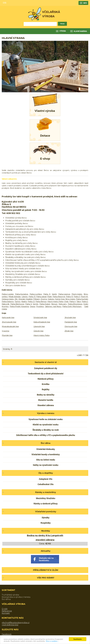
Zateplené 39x (46, 479)
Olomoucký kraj (71, 326)
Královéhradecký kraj (42, 322)
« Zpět (79, 355)
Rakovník (6, 304)
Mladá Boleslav (15, 297)
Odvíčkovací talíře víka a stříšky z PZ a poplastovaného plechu (46, 435)
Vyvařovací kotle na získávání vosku (46, 419)
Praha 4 (72, 302)
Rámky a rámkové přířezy (46, 504)
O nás (5, 609)
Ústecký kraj (38, 331)
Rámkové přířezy (46, 379)
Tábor (79, 302)
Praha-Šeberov (8, 302)
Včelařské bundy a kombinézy (46, 454)
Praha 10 (69, 297)
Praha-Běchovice (17, 304)
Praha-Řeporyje (59, 297)
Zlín (16, 299)
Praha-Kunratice (22, 294)
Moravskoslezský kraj (10, 326)
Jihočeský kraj (70, 318)
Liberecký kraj (39, 326)
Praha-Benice (41, 302)
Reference (7, 611)
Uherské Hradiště (25, 299)
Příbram (37, 299)
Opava (33, 306)
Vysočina (6, 331)
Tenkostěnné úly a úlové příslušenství (46, 374)
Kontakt (6, 613)
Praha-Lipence (64, 294)
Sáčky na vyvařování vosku (46, 465)
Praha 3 (77, 297)
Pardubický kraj (71, 322)
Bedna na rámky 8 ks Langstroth (45, 535)
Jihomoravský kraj (9, 322)
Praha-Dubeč (45, 304)
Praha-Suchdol (82, 299)
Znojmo (44, 299)
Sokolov (51, 299)
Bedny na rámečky (46, 395)
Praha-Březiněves (75, 304)
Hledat (62, 24)
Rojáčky (46, 389)
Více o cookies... (52, 641)
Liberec (25, 297)
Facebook (7, 634)
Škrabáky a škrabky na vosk (46, 430)
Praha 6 (29, 304)
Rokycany (63, 304)
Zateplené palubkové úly (46, 368)
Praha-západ (41, 297)
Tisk (87, 355)
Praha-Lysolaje (8, 294)
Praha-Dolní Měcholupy (72, 306)
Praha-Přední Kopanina (19, 306)
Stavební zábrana (46, 405)
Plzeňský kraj (7, 335)
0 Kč (5, 3)
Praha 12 (31, 302)
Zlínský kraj (69, 331)
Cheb (66, 302)
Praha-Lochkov (36, 294)
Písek (49, 297)
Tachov (18, 302)
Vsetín (54, 294)
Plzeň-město (77, 294)
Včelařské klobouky (46, 449)
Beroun (54, 304)
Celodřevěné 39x (46, 484)
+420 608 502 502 (10, 625)
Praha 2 (85, 302)
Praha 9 (47, 294)
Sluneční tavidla (46, 400)
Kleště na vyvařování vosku (46, 425)
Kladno (24, 302)
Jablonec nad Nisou (53, 306)
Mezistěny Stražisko (46, 498)
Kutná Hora (60, 299)
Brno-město (70, 299)
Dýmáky (46, 518)
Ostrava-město (8, 299)
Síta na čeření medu (46, 460)
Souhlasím (78, 639)
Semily (36, 304)
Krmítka (46, 384)
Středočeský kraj (40, 318)
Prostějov (40, 306)
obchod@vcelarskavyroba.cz (16, 623)
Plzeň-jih (84, 297)
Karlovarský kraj (8, 318)
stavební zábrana (45, 540)
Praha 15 (32, 297)
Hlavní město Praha (55, 302)
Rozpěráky (46, 523)
